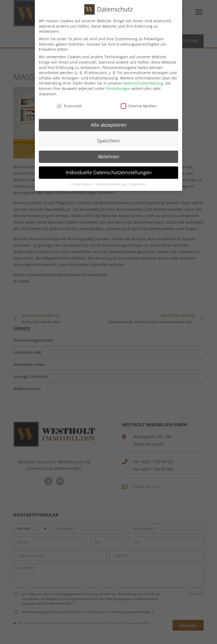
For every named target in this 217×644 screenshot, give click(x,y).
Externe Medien (139, 105)
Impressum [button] (138, 183)
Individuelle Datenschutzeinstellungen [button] (109, 171)
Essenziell (69, 105)
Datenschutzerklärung (143, 82)
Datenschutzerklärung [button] (111, 183)
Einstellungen (118, 87)
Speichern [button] (108, 140)
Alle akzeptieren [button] (109, 124)
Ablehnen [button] (108, 155)
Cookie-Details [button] (81, 183)
